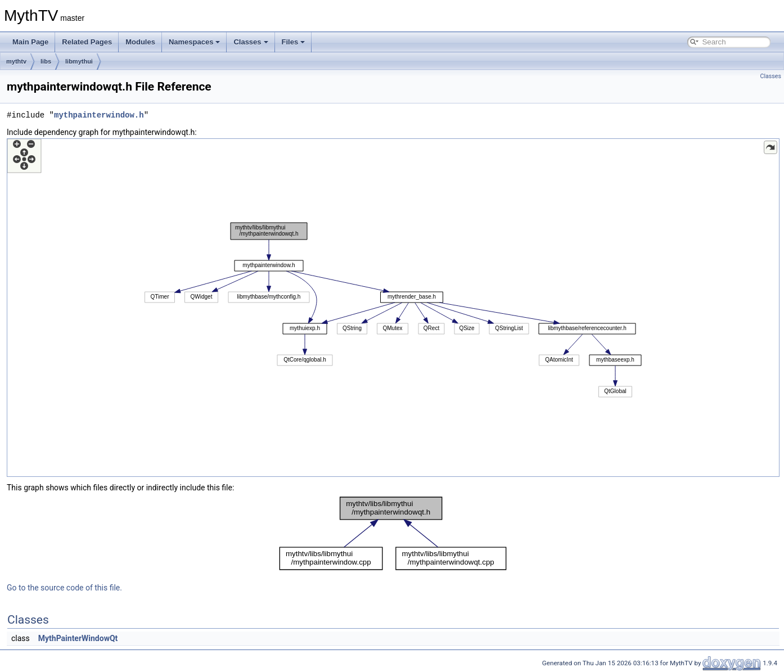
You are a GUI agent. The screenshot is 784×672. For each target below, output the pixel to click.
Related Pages (87, 42)
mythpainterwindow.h (99, 115)
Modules (140, 42)
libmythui (79, 61)
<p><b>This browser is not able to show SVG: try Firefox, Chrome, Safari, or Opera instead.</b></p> (393, 308)
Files (294, 42)
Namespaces (195, 42)
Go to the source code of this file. (64, 588)
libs (46, 61)
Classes (251, 42)
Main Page (30, 42)
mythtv (16, 61)
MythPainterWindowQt (78, 638)
